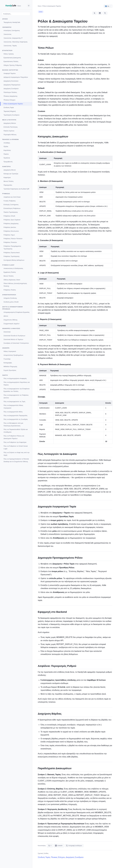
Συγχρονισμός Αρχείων (12, 324)
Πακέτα (6, 154)
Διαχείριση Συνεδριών (11, 89)
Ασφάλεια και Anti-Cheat (12, 197)
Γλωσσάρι (7, 359)
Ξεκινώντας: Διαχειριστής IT (13, 38)
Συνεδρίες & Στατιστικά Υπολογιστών (16, 343)
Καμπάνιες (7, 150)
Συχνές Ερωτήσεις (10, 370)
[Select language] (108, 6)
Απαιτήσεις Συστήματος (12, 30)
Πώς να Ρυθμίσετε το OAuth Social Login (16, 447)
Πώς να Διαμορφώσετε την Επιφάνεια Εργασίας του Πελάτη (16, 390)
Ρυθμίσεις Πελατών (10, 242)
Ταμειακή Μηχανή (10, 111)
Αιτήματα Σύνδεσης (10, 298)
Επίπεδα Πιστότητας (11, 127)
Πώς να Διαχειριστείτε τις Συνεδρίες (16, 419)
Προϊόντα (7, 158)
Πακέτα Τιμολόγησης (11, 212)
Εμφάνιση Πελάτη (10, 272)
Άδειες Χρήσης (9, 54)
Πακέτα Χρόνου (9, 131)
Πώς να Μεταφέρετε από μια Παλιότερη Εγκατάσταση (13, 424)
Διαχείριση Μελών (10, 123)
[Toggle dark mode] (29, 6)
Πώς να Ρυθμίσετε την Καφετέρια (15, 442)
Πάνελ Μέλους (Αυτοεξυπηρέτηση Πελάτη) (15, 285)
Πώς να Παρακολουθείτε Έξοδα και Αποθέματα (16, 431)
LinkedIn (59, 846)
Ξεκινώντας (7, 34)
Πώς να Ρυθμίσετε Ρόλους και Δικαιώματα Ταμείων (14, 437)
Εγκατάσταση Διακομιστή (12, 58)
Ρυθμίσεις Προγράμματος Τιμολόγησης (12, 247)
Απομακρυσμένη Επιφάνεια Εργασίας (17, 312)
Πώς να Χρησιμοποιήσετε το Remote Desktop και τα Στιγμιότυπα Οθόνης (16, 460)
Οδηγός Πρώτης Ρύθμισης (13, 65)
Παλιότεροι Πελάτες (10, 92)
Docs (40, 6)
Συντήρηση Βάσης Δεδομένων (14, 260)
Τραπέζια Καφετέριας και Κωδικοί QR (16, 189)
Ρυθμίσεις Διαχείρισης (11, 224)
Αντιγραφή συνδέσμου (74, 846)
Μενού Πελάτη (9, 181)
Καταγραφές (8, 363)
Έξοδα (6, 147)
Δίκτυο (6, 316)
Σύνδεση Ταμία (9, 107)
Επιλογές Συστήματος (11, 205)
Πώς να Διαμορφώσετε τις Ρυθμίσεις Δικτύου (16, 396)
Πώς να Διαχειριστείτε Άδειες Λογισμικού (13, 407)
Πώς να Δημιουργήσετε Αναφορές (15, 378)
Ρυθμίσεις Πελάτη (10, 290)
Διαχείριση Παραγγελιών (12, 85)
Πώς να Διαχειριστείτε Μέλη (13, 412)
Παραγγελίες (8, 185)
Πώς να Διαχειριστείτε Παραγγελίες (15, 416)
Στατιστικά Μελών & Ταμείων (13, 339)
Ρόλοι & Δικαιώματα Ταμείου (13, 104)
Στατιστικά (7, 332)
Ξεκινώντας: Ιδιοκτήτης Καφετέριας (16, 42)
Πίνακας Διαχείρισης (10, 96)
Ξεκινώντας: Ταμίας (10, 46)
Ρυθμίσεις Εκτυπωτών (11, 231)
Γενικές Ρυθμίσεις (10, 201)
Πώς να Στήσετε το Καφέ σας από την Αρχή (17, 454)
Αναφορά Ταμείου (10, 73)
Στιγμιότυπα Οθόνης (11, 320)
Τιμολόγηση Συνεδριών (12, 115)
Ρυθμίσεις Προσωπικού (12, 253)
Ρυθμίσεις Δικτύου (10, 227)
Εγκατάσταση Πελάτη (11, 61)
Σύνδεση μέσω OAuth (11, 302)
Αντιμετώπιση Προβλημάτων (13, 355)
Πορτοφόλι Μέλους (10, 135)
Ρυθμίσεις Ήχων (9, 235)
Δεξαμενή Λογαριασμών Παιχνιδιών (16, 77)
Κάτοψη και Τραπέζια (11, 174)
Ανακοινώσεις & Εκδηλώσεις (13, 268)
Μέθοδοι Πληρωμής (10, 367)
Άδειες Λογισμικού (10, 351)
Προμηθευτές (8, 162)
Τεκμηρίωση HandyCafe (12, 22)
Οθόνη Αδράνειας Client (12, 280)
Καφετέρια (7, 177)
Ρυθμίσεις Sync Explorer (12, 220)
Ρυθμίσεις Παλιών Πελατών (13, 239)
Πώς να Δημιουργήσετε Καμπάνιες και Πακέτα (17, 384)
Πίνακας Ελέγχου (9, 100)
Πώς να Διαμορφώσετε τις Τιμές (14, 402)
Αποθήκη (7, 143)
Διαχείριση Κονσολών (11, 81)
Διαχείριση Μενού (10, 170)
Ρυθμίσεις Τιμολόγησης (12, 256)
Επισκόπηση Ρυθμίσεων (12, 208)
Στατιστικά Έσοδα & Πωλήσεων (14, 336)
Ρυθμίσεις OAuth (9, 216)
